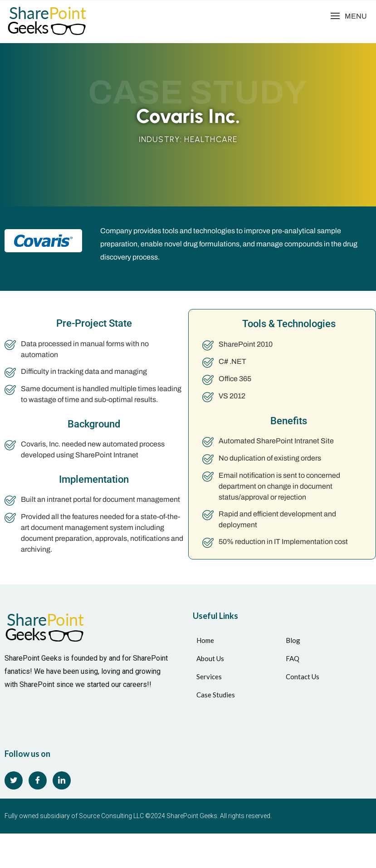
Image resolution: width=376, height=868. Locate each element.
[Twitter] (14, 780)
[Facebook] (38, 780)
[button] (349, 16)
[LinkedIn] (62, 780)
